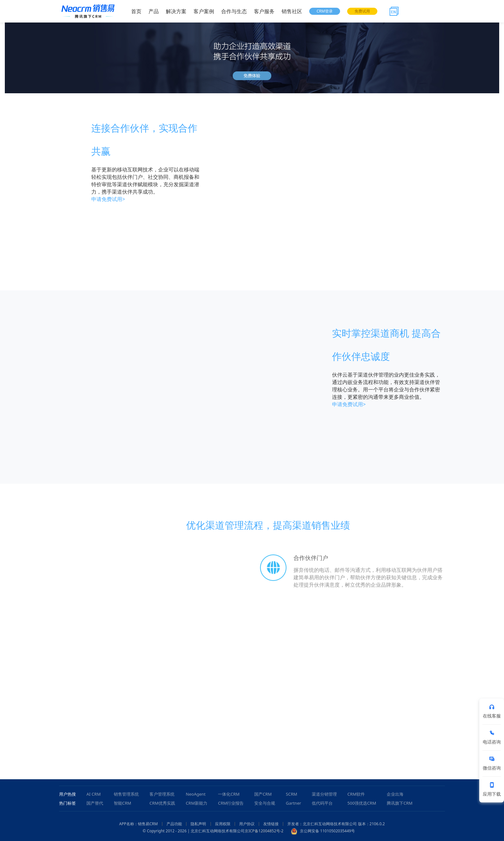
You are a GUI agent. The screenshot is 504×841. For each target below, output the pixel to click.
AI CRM (94, 794)
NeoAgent (196, 794)
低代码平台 (322, 803)
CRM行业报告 (231, 803)
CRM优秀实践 (162, 803)
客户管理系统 (162, 794)
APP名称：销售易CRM (139, 824)
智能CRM (122, 803)
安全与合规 (265, 803)
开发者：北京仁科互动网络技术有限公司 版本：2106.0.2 (336, 824)
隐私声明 (198, 824)
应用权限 (223, 824)
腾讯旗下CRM (400, 803)
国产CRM (263, 794)
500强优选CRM (362, 803)
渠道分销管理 (324, 794)
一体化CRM (229, 794)
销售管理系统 (126, 794)
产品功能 (174, 824)
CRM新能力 (197, 803)
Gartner (293, 803)
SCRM (291, 794)
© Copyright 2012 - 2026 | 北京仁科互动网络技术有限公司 (194, 831)
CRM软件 (356, 794)
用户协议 (247, 824)
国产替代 (95, 803)
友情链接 (271, 824)
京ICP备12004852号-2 (264, 831)
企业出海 (395, 794)
